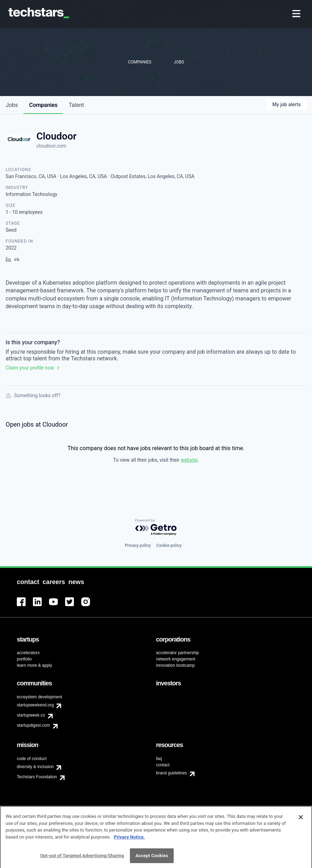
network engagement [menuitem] (176, 659)
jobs (12, 105)
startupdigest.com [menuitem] (33, 725)
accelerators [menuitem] (28, 653)
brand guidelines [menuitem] (172, 773)
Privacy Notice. (129, 841)
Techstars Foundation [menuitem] (37, 777)
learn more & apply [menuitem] (34, 665)
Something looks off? (33, 395)
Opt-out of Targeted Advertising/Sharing (82, 859)
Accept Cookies (152, 859)
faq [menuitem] (159, 759)
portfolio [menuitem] (24, 659)
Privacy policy (138, 545)
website (189, 460)
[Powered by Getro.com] (156, 527)
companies (43, 105)
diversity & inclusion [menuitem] (35, 767)
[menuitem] (297, 14)
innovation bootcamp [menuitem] (176, 665)
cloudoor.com (51, 146)
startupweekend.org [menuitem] (35, 705)
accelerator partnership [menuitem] (178, 653)
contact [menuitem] (163, 765)
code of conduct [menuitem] (32, 759)
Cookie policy (169, 545)
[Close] (301, 821)
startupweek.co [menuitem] (31, 715)
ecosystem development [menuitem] (39, 697)
